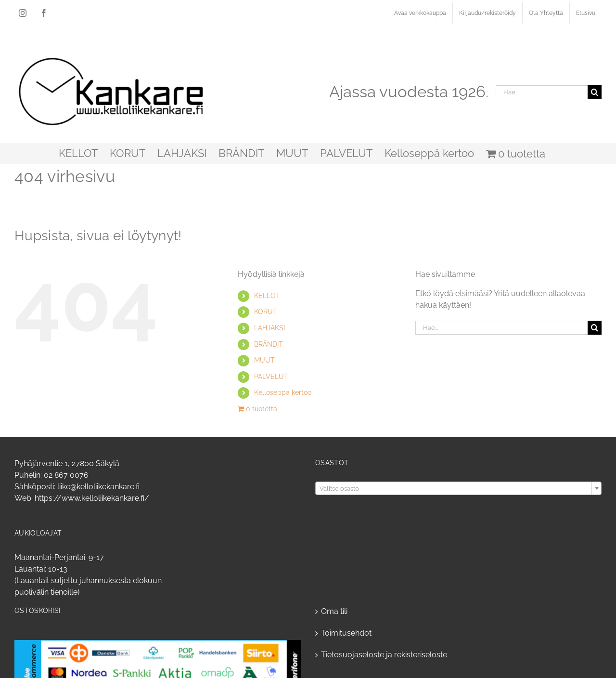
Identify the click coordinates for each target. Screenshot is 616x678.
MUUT (264, 360)
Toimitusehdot (346, 633)
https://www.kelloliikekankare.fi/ (92, 498)
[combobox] (458, 488)
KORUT (266, 312)
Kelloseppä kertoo (283, 392)
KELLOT (267, 296)
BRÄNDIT (269, 344)
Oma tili (334, 611)
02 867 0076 (66, 475)
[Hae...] (542, 92)
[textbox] (458, 489)
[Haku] (595, 92)
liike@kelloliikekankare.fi (98, 487)
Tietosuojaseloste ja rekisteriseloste (384, 655)
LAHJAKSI (269, 328)
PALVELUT (271, 377)
